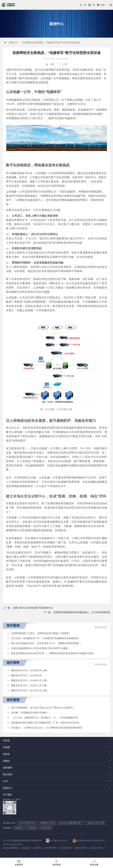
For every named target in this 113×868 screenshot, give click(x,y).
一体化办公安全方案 (95, 823)
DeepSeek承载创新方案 (70, 823)
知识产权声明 (50, 848)
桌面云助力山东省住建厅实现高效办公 (33, 608)
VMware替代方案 (27, 823)
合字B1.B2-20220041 (50, 844)
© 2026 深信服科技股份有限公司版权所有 (22, 840)
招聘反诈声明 (96, 848)
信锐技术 (19, 828)
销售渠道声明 (66, 848)
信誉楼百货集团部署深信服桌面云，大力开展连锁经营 (82, 612)
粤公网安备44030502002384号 (21, 844)
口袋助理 (32, 828)
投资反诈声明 (81, 848)
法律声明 (37, 848)
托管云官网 (46, 828)
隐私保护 (26, 848)
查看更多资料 (101, 665)
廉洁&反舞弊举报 (11, 848)
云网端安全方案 (47, 823)
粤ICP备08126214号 (59, 840)
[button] (102, 5)
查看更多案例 (101, 627)
